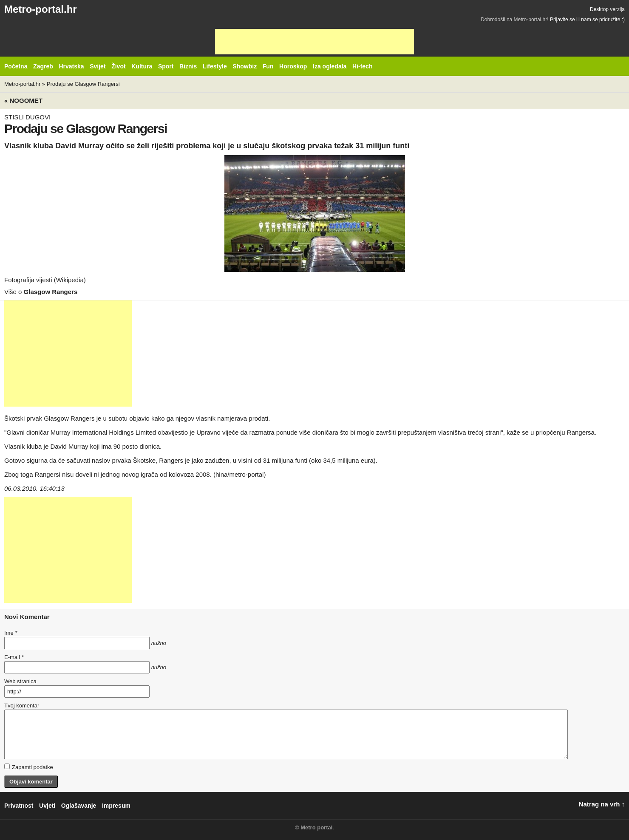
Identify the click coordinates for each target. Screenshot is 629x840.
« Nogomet (23, 100)
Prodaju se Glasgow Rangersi (83, 84)
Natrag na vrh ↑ (602, 804)
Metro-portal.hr (41, 9)
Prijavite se (562, 20)
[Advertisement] (314, 42)
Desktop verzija (607, 9)
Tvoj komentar (22, 706)
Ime (11, 633)
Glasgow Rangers (51, 292)
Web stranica (20, 681)
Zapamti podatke (29, 767)
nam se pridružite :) (603, 20)
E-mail (14, 657)
